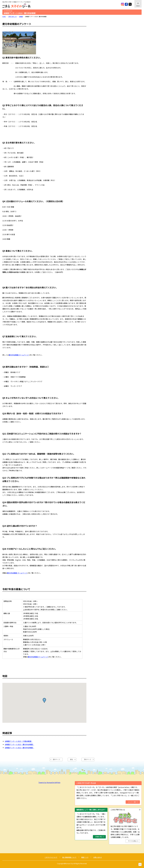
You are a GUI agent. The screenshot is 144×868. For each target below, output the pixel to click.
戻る (72, 759)
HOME (4, 17)
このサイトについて (51, 857)
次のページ (88, 759)
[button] (44, 700)
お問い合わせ (98, 857)
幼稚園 (21, 17)
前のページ (56, 759)
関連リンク (85, 857)
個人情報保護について (69, 857)
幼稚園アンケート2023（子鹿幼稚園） (19, 741)
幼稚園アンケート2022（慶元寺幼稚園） (19, 748)
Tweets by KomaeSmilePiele (49, 782)
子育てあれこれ (12, 17)
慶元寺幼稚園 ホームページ (20, 355)
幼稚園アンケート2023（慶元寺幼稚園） (19, 744)
